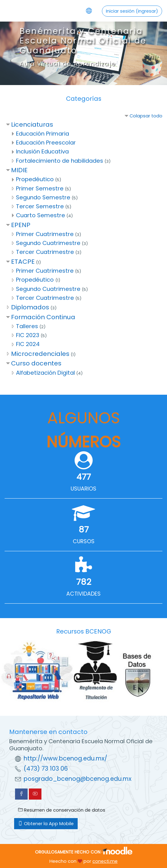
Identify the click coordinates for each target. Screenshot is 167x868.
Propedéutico (35, 179)
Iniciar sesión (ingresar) (132, 11)
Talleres (27, 326)
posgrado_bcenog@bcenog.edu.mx (78, 779)
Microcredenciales (40, 354)
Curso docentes (36, 363)
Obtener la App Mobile (46, 824)
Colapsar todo (146, 116)
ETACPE (23, 262)
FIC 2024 (28, 344)
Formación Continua (43, 317)
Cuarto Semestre (41, 215)
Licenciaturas (32, 124)
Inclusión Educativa (42, 151)
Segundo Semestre (43, 197)
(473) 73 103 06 (46, 769)
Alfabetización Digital (45, 373)
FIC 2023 (28, 335)
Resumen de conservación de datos (62, 810)
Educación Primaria (43, 134)
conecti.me (105, 861)
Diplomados (30, 307)
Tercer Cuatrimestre (45, 252)
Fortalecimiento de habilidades (60, 161)
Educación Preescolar (46, 143)
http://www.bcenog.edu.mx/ (65, 758)
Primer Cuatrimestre (45, 234)
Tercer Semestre (40, 206)
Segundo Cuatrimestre (48, 243)
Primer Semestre (40, 188)
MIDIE (19, 170)
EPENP (21, 225)
